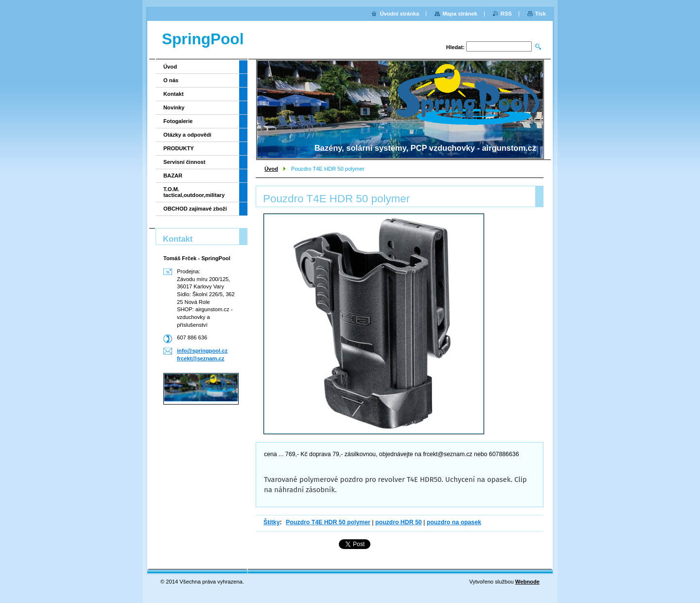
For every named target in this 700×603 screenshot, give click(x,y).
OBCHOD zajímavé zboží (195, 209)
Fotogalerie (178, 121)
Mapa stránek (460, 14)
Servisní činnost (184, 162)
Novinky (174, 107)
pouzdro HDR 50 (399, 522)
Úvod (271, 169)
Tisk (541, 14)
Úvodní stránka (399, 14)
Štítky (272, 522)
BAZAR (173, 176)
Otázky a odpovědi (187, 135)
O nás (171, 80)
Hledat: (455, 47)
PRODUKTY (179, 148)
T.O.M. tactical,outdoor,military (194, 192)
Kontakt (174, 94)
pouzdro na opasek (454, 522)
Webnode (527, 582)
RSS (506, 14)
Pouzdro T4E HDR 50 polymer (328, 522)
